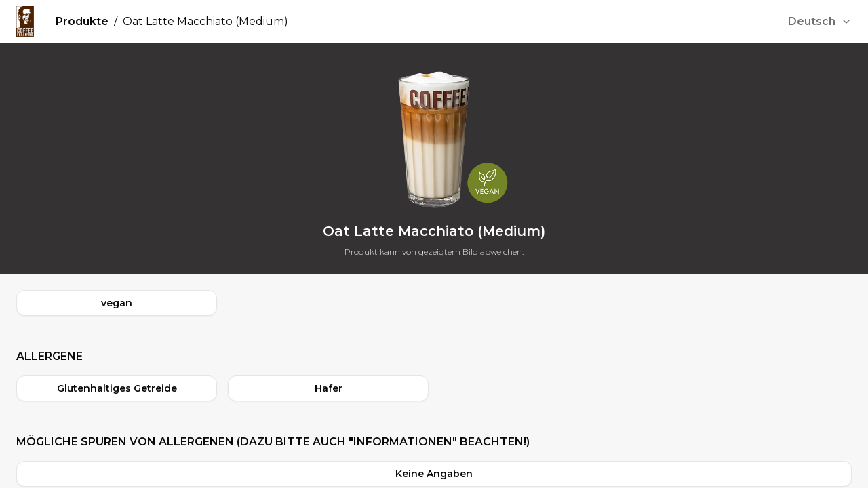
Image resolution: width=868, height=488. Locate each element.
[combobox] (820, 22)
